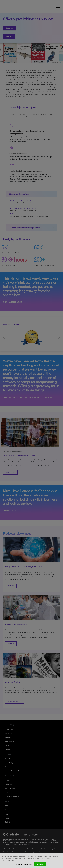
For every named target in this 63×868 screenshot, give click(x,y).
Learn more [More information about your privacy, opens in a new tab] (10, 860)
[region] (32, 861)
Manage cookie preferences (24, 864)
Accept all (40, 864)
